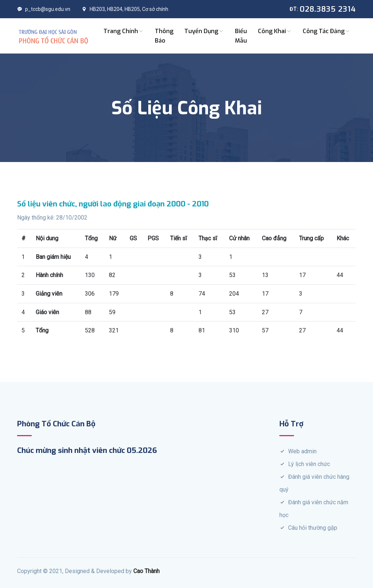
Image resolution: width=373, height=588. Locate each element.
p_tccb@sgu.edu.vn (44, 9)
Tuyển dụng (204, 31)
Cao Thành (146, 571)
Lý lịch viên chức (309, 464)
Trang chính (124, 31)
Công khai (275, 31)
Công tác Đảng (327, 31)
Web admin (302, 451)
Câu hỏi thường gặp (313, 528)
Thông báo (164, 36)
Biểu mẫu (241, 36)
